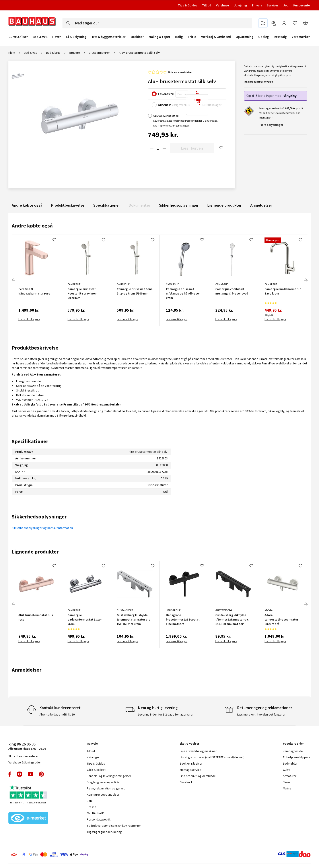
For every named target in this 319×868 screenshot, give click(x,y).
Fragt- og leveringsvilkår (103, 782)
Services (273, 5)
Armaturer (290, 776)
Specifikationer (107, 205)
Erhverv (257, 5)
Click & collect (96, 770)
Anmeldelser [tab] (27, 670)
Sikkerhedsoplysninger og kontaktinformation (42, 528)
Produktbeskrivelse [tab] (35, 348)
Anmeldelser (261, 205)
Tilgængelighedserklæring (104, 832)
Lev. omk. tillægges (29, 319)
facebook (10, 774)
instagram (19, 774)
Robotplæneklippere (297, 757)
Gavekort (186, 782)
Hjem (12, 53)
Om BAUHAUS (96, 813)
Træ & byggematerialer (109, 37)
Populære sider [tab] (293, 743)
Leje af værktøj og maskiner (198, 751)
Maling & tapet (159, 37)
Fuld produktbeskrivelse (258, 82)
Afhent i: (164, 105)
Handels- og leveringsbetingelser (109, 776)
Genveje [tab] (92, 743)
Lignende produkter (224, 205)
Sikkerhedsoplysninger (179, 205)
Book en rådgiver (191, 763)
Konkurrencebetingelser (103, 795)
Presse (92, 807)
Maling (287, 788)
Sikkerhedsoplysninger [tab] (39, 517)
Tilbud (207, 5)
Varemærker (301, 37)
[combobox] (157, 23)
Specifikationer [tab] (30, 441)
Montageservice (191, 770)
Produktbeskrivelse (68, 205)
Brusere (75, 53)
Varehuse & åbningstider (25, 762)
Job (286, 5)
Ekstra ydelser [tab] (189, 743)
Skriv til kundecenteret (24, 756)
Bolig (179, 37)
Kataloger (93, 757)
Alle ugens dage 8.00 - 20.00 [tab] (27, 746)
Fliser (287, 782)
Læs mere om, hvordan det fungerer (261, 714)
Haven (57, 37)
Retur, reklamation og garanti (106, 788)
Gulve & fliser (18, 37)
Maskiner (137, 37)
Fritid (192, 37)
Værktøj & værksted (216, 37)
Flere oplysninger (271, 125)
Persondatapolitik (99, 819)
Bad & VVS (40, 37)
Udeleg (264, 37)
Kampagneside (293, 751)
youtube (31, 774)
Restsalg (280, 37)
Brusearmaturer (99, 53)
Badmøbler (290, 763)
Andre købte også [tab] (32, 226)
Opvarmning (245, 37)
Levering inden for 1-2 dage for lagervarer (166, 714)
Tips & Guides (188, 5)
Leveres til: (166, 94)
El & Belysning (76, 37)
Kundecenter (302, 5)
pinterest (41, 774)
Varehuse (222, 5)
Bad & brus (53, 53)
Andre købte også (27, 205)
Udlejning (240, 5)
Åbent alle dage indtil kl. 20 (57, 714)
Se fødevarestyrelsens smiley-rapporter (114, 826)
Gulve (287, 770)
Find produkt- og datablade (198, 776)
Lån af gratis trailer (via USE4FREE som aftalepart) (212, 757)
